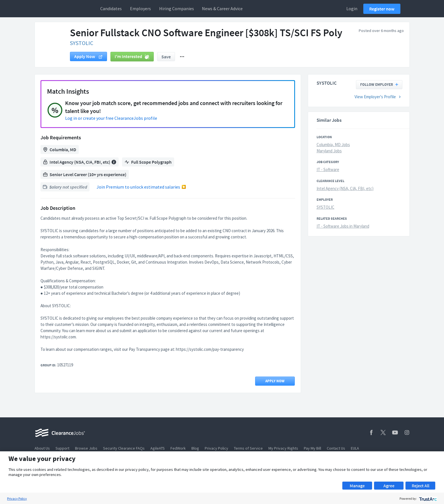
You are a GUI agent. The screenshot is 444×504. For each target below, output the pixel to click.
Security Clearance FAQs (124, 448)
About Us (42, 448)
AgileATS (158, 448)
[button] (182, 57)
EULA (355, 448)
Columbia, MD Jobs (333, 145)
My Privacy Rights (283, 448)
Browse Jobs (86, 448)
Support (62, 448)
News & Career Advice (222, 8)
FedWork (178, 448)
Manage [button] (357, 486)
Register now (382, 9)
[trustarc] (427, 498)
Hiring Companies (177, 8)
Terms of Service (248, 448)
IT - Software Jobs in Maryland (343, 226)
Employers (140, 8)
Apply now (88, 56)
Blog (195, 448)
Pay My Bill (312, 448)
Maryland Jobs (329, 151)
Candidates (111, 8)
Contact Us (336, 448)
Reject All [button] (420, 486)
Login (352, 8)
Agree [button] (389, 486)
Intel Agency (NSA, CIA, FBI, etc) (345, 188)
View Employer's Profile (378, 97)
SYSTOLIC (82, 43)
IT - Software (328, 169)
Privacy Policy (216, 448)
